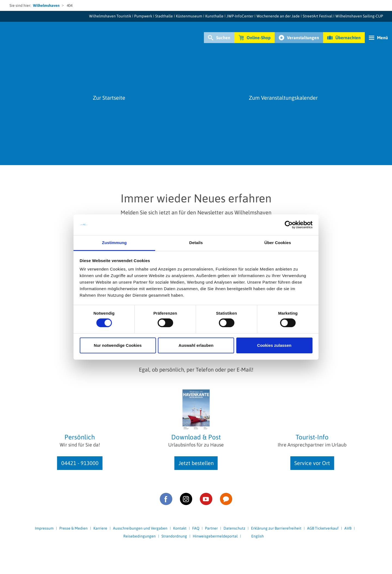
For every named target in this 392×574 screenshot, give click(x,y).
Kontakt (180, 528)
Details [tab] (196, 243)
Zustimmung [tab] (114, 243)
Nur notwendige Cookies (118, 345)
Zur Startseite (109, 98)
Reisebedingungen (140, 536)
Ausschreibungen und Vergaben (140, 528)
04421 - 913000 (80, 463)
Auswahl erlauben (196, 345)
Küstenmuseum (189, 16)
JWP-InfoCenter (240, 16)
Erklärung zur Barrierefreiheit (276, 528)
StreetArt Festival (318, 16)
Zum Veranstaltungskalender (283, 98)
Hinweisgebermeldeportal (215, 536)
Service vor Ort (312, 463)
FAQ (196, 528)
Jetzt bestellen (196, 463)
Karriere (100, 528)
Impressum (44, 528)
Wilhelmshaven (46, 5)
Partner (211, 528)
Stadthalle (164, 16)
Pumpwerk (143, 16)
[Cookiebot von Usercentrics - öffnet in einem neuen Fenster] (289, 225)
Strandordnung (174, 536)
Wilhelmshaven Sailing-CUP (359, 16)
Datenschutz (234, 528)
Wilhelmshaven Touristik (110, 16)
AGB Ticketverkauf (323, 528)
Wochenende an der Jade (278, 16)
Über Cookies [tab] (278, 243)
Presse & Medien (73, 528)
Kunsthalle (214, 16)
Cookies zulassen (274, 345)
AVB (348, 528)
